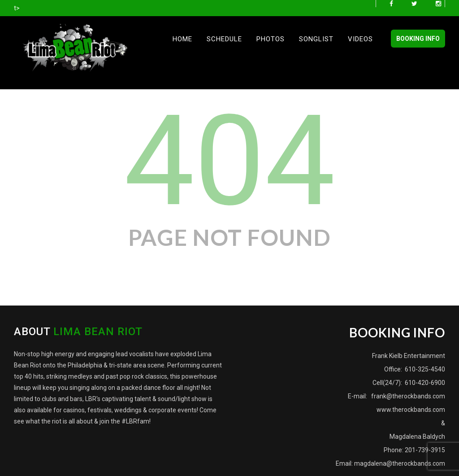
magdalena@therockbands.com (400, 463)
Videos (360, 39)
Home (182, 39)
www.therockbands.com (411, 410)
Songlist (316, 39)
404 (229, 161)
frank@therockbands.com (407, 396)
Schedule (224, 39)
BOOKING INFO (418, 39)
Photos (271, 39)
